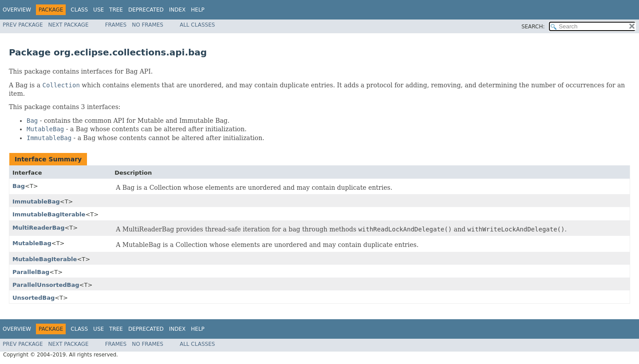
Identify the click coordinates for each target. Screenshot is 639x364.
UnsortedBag (34, 298)
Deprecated (146, 10)
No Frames (148, 25)
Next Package (69, 25)
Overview (17, 10)
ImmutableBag (36, 202)
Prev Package (23, 25)
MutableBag (32, 243)
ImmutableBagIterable (49, 214)
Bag (19, 186)
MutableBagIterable (45, 259)
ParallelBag (31, 272)
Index (177, 10)
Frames (116, 25)
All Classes (197, 25)
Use (99, 10)
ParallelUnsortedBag (46, 285)
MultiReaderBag (38, 228)
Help (198, 10)
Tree (116, 10)
